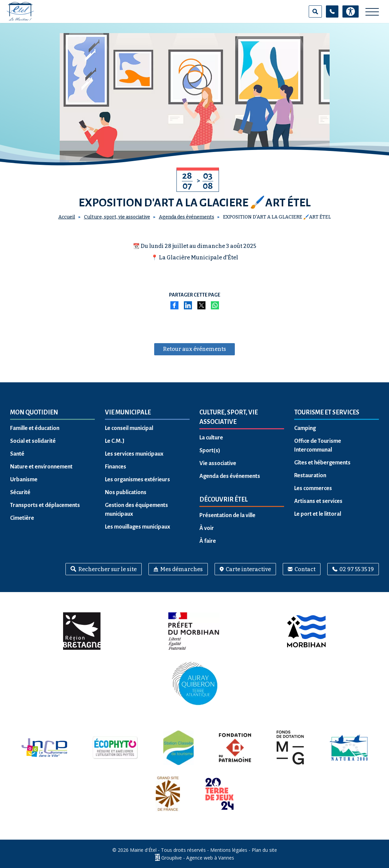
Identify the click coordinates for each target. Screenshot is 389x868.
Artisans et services (318, 501)
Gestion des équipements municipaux (136, 510)
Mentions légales (229, 850)
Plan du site (264, 850)
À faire (208, 541)
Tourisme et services (327, 412)
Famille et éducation (35, 428)
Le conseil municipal (129, 428)
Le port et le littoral (318, 514)
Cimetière (22, 518)
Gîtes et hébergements (322, 463)
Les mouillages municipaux (137, 527)
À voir (207, 528)
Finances (116, 467)
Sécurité (20, 492)
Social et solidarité (33, 441)
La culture (211, 438)
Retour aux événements (194, 349)
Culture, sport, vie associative (117, 217)
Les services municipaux (134, 454)
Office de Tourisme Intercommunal (318, 445)
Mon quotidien (34, 412)
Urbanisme (24, 480)
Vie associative (218, 463)
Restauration (310, 476)
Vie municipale (128, 412)
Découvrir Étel (224, 500)
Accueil (67, 217)
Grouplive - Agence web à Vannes (198, 857)
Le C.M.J (115, 441)
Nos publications (126, 492)
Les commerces (313, 488)
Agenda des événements (187, 217)
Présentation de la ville (227, 515)
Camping (305, 428)
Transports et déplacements (45, 505)
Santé (17, 454)
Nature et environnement (41, 467)
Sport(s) (210, 451)
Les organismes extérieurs (137, 480)
